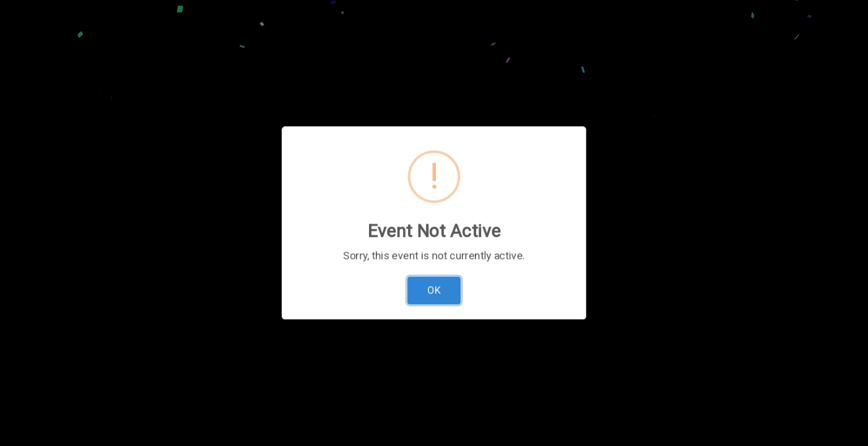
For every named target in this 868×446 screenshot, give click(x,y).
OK (434, 295)
